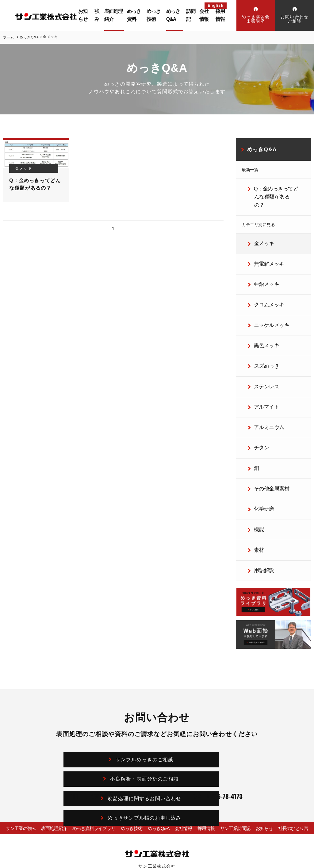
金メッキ (260, 229)
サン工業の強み (17, 771)
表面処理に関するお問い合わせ (113, 718)
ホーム (9, 37)
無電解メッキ (264, 247)
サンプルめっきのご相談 (113, 699)
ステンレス (262, 355)
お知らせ (95, 15)
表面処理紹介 (121, 15)
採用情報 (221, 15)
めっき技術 (160, 15)
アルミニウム (264, 390)
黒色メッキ (262, 319)
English (216, 6)
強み (108, 15)
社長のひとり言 (297, 771)
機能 (256, 480)
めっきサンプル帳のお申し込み (208, 718)
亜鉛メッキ (262, 265)
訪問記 (192, 15)
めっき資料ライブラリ (90, 771)
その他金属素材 (266, 444)
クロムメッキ (264, 283)
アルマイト (262, 372)
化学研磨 (260, 462)
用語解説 (260, 516)
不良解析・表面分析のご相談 (208, 699)
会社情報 (206, 15)
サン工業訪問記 (237, 771)
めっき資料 (142, 15)
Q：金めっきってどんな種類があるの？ (276, 190)
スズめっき (262, 337)
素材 (256, 498)
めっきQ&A (178, 15)
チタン (258, 408)
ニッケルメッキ (266, 301)
